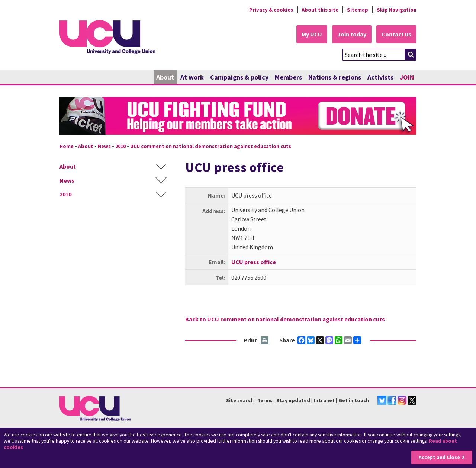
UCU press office (254, 262)
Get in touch (354, 400)
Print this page (265, 341)
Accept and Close (439, 457)
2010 (120, 146)
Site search (240, 400)
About (165, 77)
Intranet (324, 400)
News (104, 146)
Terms (265, 400)
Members (288, 77)
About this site (320, 10)
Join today (352, 34)
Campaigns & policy (239, 77)
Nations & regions (335, 77)
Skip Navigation (397, 10)
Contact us (396, 34)
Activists (380, 77)
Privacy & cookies (271, 10)
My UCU (312, 34)
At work (192, 77)
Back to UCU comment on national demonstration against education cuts (285, 319)
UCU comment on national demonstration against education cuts (211, 146)
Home (67, 146)
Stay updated (293, 400)
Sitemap (358, 10)
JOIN (407, 77)
